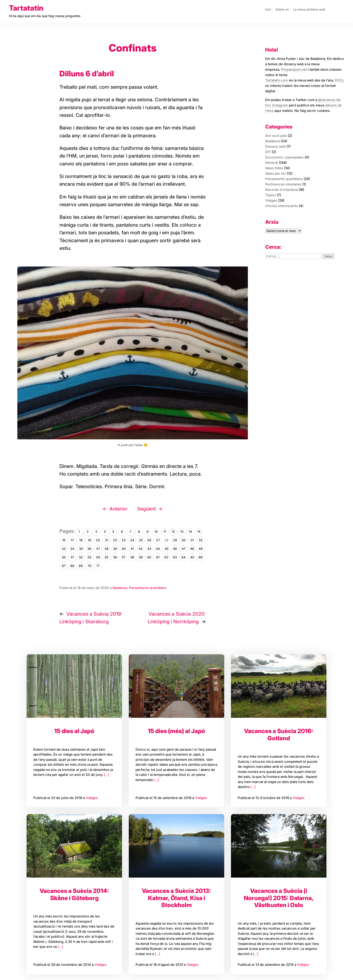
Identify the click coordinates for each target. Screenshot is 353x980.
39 (115, 549)
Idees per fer (276, 173)
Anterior (118, 509)
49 (201, 549)
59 (141, 557)
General (272, 163)
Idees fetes (274, 168)
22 (115, 540)
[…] (106, 775)
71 (98, 566)
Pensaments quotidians (148, 588)
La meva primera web (309, 9)
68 (72, 566)
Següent (147, 509)
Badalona (120, 588)
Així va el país (276, 136)
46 (175, 549)
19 (89, 540)
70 (89, 566)
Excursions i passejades (284, 157)
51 (72, 557)
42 (141, 549)
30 (183, 540)
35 (81, 549)
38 (106, 549)
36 (89, 549)
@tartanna (326, 100)
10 (156, 532)
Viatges (92, 798)
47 (184, 549)
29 (175, 540)
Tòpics (271, 195)
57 (124, 557)
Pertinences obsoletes (283, 184)
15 (199, 532)
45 (166, 549)
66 (201, 557)
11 (165, 532)
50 (64, 557)
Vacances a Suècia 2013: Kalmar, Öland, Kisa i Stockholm (176, 898)
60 (149, 557)
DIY (268, 152)
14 (190, 532)
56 (115, 557)
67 (64, 566)
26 (149, 540)
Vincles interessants (282, 206)
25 (141, 540)
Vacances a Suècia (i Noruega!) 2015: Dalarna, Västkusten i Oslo (279, 898)
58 (132, 557)
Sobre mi (282, 9)
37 (98, 549)
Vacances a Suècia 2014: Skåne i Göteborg (74, 894)
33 (64, 549)
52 (81, 557)
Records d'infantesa (281, 190)
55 (106, 557)
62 (166, 557)
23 (124, 540)
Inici (268, 9)
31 (192, 540)
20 (98, 540)
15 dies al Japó (74, 731)
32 (201, 540)
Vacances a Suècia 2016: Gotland (279, 735)
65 (192, 557)
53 (89, 557)
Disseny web (275, 146)
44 (158, 549)
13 (182, 532)
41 (132, 549)
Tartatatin (26, 8)
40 (124, 549)
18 (81, 540)
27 (158, 540)
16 (64, 540)
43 (149, 549)
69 (81, 566)
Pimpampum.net (294, 69)
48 (192, 549)
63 (175, 557)
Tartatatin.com (277, 80)
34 (72, 549)
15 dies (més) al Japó (176, 731)
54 (98, 557)
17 (72, 540)
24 (132, 540)
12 (173, 532)
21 (107, 540)
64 (183, 557)
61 (158, 557)
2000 (339, 80)
